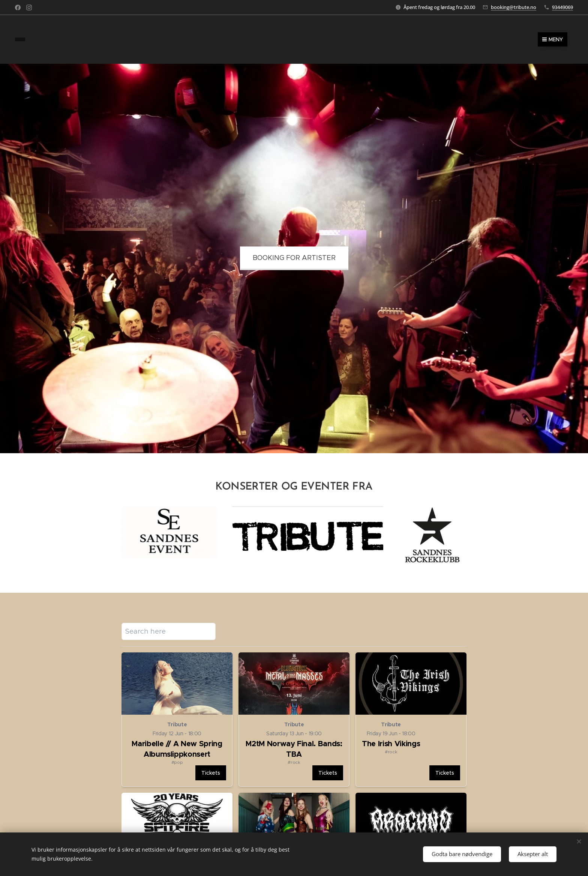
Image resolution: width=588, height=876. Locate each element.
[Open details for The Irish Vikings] (411, 720)
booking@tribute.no (514, 7)
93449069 (562, 7)
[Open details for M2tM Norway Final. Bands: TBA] (294, 720)
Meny (553, 39)
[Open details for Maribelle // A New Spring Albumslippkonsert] (177, 720)
